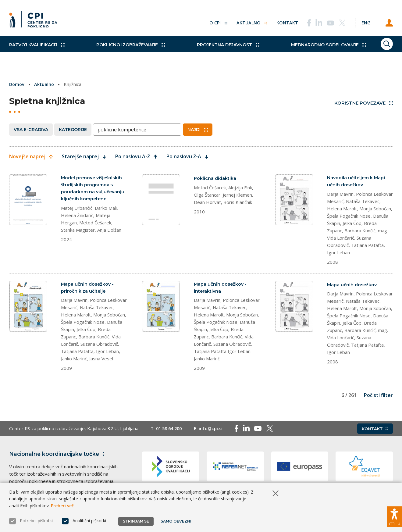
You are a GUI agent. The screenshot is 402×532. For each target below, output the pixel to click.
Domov (17, 84)
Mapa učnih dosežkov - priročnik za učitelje (88, 289)
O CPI (211, 21)
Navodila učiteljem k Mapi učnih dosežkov (357, 182)
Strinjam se (136, 521)
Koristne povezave (364, 103)
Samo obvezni (177, 521)
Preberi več (62, 506)
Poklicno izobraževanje (124, 52)
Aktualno (245, 21)
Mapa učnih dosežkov (353, 286)
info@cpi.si (214, 430)
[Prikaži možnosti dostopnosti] (394, 515)
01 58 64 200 (170, 430)
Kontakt (281, 21)
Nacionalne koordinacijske (59, 456)
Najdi (198, 130)
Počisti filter (378, 397)
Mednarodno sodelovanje (310, 52)
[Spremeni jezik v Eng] (362, 21)
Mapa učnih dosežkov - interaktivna (221, 289)
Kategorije (73, 130)
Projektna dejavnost (216, 52)
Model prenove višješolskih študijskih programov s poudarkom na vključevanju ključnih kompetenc (94, 189)
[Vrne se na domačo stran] (35, 21)
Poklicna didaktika (215, 178)
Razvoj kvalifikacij (37, 52)
